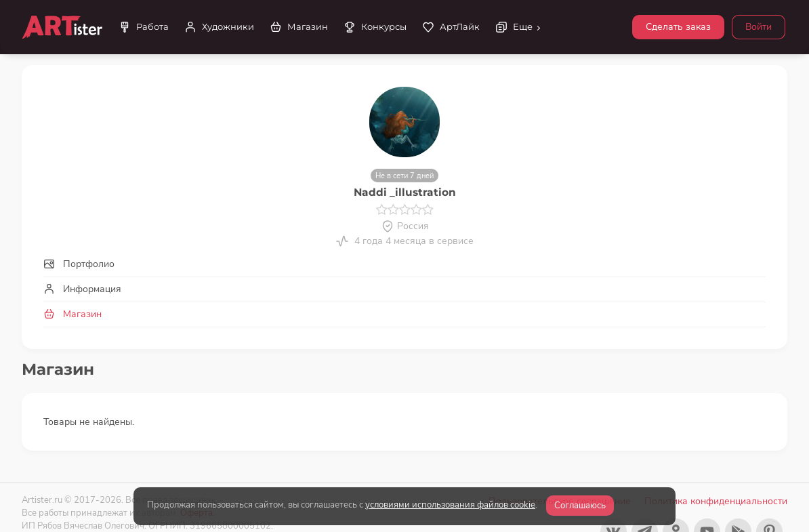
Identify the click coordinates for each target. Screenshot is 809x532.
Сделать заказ (678, 27)
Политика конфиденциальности (716, 501)
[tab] (404, 264)
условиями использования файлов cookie (450, 505)
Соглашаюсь (580, 506)
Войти (759, 27)
